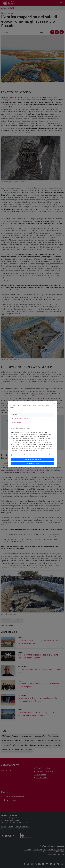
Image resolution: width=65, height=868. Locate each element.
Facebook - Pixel (46, 455)
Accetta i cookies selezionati (33, 459)
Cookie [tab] (15, 415)
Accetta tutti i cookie (32, 464)
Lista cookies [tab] (17, 423)
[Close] (55, 403)
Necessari (16, 455)
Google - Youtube (30, 455)
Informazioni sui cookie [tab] (20, 419)
